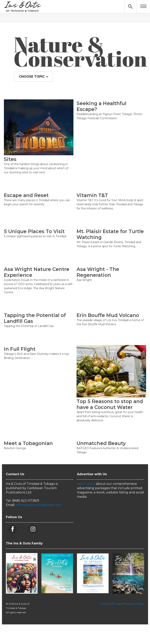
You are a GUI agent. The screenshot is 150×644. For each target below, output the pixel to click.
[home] (22, 7)
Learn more (86, 484)
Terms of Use (110, 604)
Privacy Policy (133, 604)
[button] (143, 7)
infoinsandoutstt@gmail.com (38, 505)
